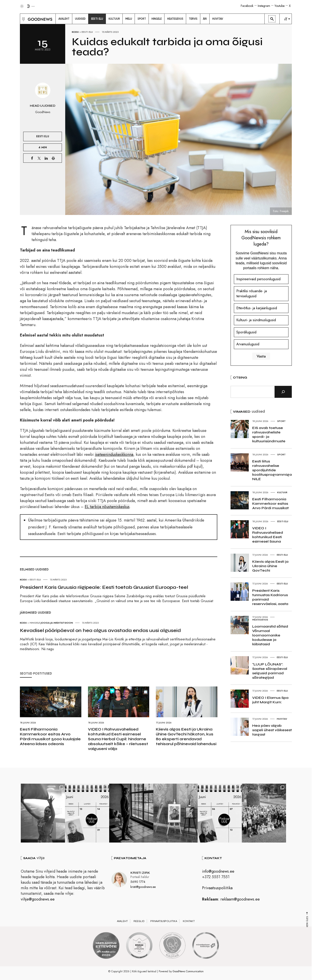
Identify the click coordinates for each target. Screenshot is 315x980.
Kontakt (189, 921)
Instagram (264, 6)
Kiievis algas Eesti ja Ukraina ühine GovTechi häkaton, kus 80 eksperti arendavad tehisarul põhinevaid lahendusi (186, 736)
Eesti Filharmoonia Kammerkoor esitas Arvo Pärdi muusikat (270, 504)
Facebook (247, 6)
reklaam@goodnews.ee (240, 899)
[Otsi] (283, 392)
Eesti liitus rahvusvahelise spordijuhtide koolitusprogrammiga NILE (272, 470)
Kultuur (282, 492)
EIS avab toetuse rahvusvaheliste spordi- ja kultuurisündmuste (269, 434)
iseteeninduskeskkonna (114, 454)
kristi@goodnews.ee (143, 887)
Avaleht (122, 921)
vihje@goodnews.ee (38, 899)
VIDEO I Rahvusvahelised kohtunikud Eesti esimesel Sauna (268, 535)
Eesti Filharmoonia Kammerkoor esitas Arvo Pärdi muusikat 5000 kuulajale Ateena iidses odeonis (50, 736)
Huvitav (282, 719)
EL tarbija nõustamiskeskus (107, 507)
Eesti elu (87, 32)
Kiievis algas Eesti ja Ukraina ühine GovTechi (270, 566)
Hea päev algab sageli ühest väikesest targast (272, 730)
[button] (23, 19)
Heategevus (260, 620)
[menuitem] (64, 19)
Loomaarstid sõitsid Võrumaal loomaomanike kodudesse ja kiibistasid (270, 635)
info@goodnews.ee (218, 871)
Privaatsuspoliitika (217, 888)
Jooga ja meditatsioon (57, 623)
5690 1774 (138, 882)
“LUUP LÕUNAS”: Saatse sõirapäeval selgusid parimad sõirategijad (270, 671)
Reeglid (139, 921)
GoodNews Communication (188, 971)
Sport (281, 421)
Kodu (75, 32)
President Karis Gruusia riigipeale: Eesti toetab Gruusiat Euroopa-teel (104, 587)
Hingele (35, 623)
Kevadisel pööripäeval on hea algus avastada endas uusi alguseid (100, 630)
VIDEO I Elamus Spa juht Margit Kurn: (270, 700)
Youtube (280, 6)
